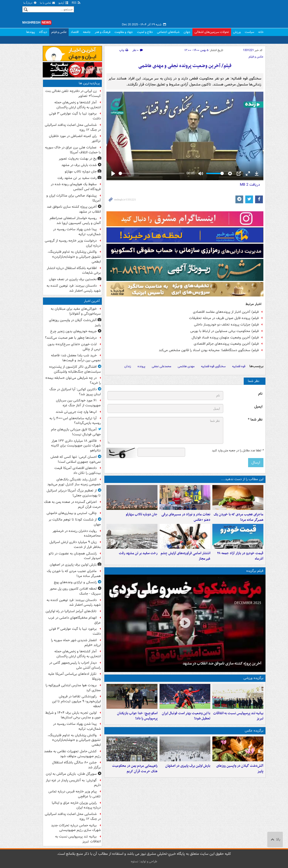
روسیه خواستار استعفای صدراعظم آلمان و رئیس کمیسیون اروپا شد (75, 221)
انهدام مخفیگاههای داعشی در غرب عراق (74, 620)
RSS (76, 3)
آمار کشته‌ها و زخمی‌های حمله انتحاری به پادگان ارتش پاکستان (78, 105)
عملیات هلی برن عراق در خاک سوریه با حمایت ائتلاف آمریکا (73, 150)
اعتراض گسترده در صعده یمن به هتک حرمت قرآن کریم (72, 504)
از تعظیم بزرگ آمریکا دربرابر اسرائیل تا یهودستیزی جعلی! (74, 493)
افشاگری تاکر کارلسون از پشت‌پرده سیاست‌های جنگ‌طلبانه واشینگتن (75, 369)
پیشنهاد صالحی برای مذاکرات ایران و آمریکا (74, 198)
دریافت (250, 185)
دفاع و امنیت (145, 32)
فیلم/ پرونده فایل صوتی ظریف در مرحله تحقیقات (224, 318)
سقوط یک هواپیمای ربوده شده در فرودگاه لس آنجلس (76, 187)
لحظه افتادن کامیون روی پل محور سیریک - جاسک (75, 591)
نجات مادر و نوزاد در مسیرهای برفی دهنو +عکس (186, 517)
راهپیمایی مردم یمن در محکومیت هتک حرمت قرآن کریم (135, 769)
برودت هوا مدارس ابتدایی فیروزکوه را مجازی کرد (73, 688)
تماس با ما (48, 3)
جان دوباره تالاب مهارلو (142, 514)
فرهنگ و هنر (103, 32)
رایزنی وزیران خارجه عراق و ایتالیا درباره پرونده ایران (76, 805)
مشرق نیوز (227, 13)
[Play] (113, 173)
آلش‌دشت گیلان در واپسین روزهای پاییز (240, 769)
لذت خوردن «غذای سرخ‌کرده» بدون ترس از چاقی (74, 347)
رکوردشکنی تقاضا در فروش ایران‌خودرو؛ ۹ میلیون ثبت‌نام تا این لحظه (76, 701)
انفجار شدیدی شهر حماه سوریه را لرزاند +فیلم (76, 643)
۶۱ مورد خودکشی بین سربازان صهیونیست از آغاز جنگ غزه (78, 403)
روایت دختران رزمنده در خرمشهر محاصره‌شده (77, 533)
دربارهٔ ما (30, 3)
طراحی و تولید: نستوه (144, 861)
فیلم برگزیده (255, 571)
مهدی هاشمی (186, 366)
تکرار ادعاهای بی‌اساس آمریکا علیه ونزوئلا (74, 676)
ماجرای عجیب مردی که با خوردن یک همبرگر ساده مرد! (239, 517)
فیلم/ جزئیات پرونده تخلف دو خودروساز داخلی (226, 325)
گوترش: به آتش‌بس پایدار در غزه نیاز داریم (73, 783)
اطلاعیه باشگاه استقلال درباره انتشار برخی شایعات (74, 271)
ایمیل (258, 407)
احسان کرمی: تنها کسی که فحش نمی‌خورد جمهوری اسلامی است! (76, 459)
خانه (261, 32)
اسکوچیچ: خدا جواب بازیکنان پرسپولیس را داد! (137, 716)
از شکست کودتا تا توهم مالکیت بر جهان (75, 522)
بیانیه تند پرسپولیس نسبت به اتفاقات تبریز (238, 716)
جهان (187, 32)
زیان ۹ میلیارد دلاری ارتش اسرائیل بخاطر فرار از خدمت (75, 545)
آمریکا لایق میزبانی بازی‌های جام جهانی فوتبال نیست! (76, 432)
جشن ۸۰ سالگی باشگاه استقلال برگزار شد (76, 765)
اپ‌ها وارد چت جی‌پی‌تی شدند (76, 412)
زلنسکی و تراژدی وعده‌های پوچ (75, 582)
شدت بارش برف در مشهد (79, 165)
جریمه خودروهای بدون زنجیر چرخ (73, 331)
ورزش (237, 32)
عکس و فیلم (59, 32)
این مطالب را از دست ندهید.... (242, 479)
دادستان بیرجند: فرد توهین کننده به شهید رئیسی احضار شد (74, 288)
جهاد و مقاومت (124, 32)
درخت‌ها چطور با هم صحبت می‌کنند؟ (71, 338)
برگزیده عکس (254, 731)
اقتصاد (75, 32)
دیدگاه (43, 32)
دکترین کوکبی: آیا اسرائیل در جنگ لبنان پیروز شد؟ (75, 392)
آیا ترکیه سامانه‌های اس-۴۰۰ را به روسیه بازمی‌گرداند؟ (75, 421)
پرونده (141, 366)
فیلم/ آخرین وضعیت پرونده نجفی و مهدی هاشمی (185, 66)
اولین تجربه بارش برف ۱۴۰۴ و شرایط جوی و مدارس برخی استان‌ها (73, 715)
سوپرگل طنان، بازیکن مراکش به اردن (71, 774)
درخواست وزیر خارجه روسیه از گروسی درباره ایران (73, 243)
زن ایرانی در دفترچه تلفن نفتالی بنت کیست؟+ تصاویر (73, 93)
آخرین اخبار (92, 301)
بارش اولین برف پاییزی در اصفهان (188, 766)
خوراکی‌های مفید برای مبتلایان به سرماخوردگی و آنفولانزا (76, 311)
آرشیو (64, 3)
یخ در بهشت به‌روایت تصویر (78, 159)
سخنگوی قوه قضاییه (213, 366)
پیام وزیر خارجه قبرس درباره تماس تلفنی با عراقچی (75, 794)
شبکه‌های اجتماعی (168, 32)
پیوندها (31, 32)
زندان (128, 366)
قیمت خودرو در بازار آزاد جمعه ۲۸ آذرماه (240, 556)
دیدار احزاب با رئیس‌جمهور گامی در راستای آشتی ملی (75, 665)
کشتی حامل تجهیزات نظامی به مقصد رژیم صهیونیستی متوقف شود (72, 754)
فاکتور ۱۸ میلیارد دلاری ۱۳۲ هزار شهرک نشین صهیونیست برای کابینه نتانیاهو (76, 446)
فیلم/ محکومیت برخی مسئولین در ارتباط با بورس (225, 331)
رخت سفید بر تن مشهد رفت (138, 553)
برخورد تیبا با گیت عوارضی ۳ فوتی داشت (75, 116)
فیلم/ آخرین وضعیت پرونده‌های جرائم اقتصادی (226, 344)
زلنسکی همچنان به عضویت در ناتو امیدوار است (75, 556)
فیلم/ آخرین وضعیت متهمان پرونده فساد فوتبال (225, 338)
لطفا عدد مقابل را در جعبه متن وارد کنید (238, 451)
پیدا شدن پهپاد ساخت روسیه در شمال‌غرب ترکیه (77, 232)
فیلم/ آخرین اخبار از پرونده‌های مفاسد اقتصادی (226, 312)
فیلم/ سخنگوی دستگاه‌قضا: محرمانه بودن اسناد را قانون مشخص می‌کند (209, 350)
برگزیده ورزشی (253, 678)
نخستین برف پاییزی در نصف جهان (73, 279)
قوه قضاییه (239, 366)
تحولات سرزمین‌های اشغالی (212, 32)
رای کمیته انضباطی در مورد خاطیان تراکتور (75, 139)
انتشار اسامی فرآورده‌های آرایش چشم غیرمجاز (185, 556)
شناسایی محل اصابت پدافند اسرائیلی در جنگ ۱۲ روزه (73, 127)
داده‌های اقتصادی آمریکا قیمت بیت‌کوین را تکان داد (78, 471)
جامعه (87, 32)
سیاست (249, 32)
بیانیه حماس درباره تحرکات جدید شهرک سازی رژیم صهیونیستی (76, 828)
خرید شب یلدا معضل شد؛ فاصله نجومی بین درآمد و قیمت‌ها (76, 358)
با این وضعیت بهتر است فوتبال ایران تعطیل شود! (186, 716)
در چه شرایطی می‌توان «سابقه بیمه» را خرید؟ (73, 380)
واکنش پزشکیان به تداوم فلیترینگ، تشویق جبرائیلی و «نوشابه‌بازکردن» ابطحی (74, 257)
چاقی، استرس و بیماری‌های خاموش (72, 513)
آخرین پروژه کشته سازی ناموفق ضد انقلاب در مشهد (222, 663)
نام (260, 394)
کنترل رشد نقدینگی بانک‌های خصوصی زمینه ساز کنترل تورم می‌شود (74, 482)
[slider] (152, 173)
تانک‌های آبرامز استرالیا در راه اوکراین (71, 611)
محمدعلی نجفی (161, 366)
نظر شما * (255, 420)
